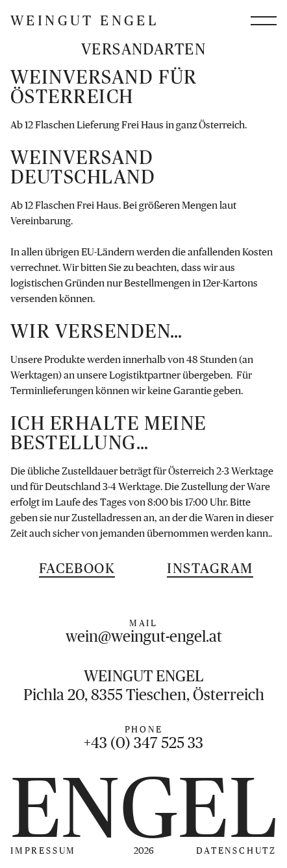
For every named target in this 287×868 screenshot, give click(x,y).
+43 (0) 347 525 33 (143, 743)
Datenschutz (236, 850)
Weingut (84, 21)
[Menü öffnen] (264, 21)
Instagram (210, 568)
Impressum (43, 850)
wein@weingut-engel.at (144, 636)
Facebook (77, 568)
